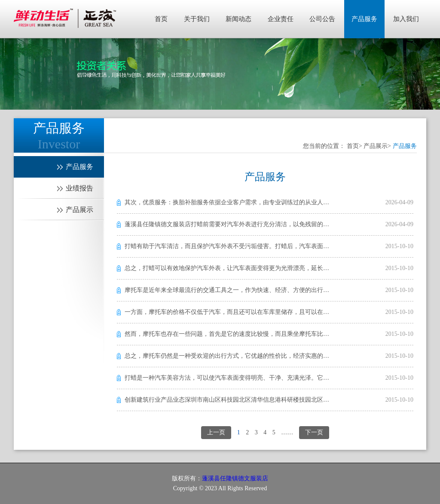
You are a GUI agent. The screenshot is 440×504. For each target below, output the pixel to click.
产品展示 (376, 146)
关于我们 (197, 19)
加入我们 (406, 19)
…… (287, 432)
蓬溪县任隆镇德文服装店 (235, 478)
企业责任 (281, 19)
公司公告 (322, 19)
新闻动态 (238, 19)
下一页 (314, 432)
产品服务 (364, 19)
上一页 (216, 432)
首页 (161, 19)
